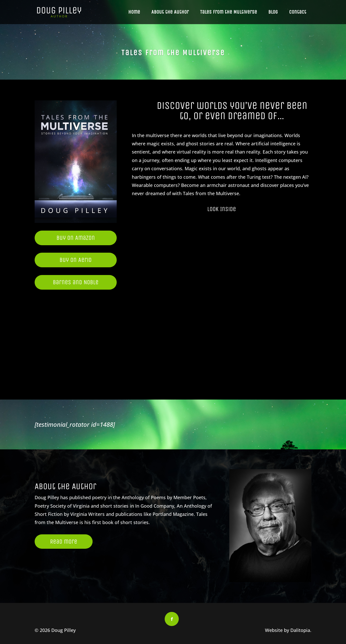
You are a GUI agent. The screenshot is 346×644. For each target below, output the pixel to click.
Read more (64, 542)
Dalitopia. (301, 630)
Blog (273, 12)
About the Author (170, 12)
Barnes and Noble (76, 282)
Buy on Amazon (76, 238)
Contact (298, 12)
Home (134, 12)
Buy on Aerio (76, 260)
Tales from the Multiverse (229, 12)
